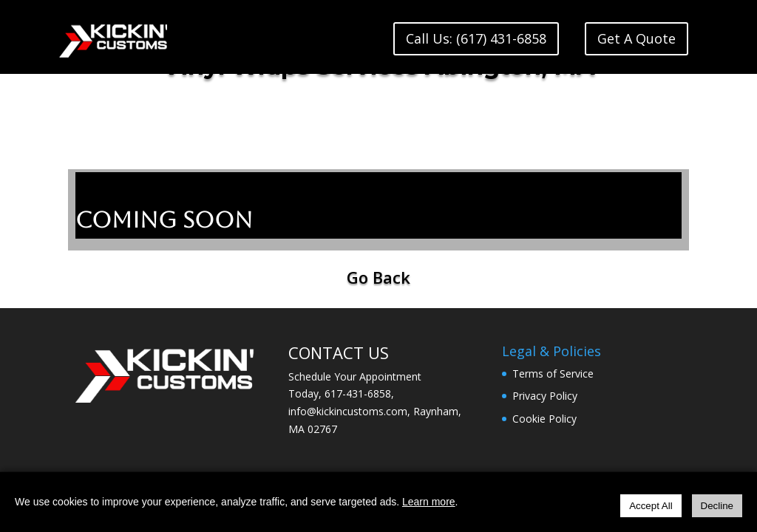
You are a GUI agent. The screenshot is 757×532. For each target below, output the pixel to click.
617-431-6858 (358, 393)
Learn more (429, 502)
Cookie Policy (544, 419)
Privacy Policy (545, 396)
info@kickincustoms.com (348, 411)
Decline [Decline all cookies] (717, 506)
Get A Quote (637, 38)
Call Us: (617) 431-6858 (476, 38)
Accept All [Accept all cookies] (651, 506)
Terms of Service (553, 374)
